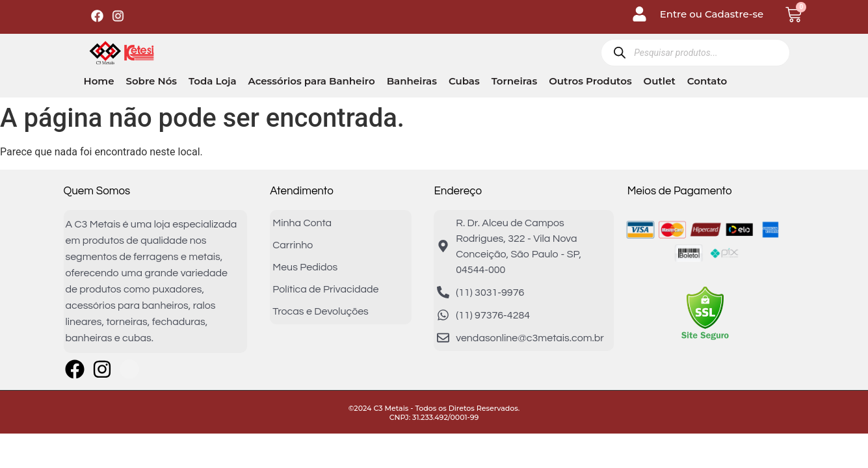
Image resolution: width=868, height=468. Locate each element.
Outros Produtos (590, 81)
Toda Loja (212, 81)
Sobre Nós (151, 81)
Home (99, 81)
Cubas (464, 81)
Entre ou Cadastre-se (712, 14)
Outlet (660, 81)
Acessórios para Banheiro (312, 81)
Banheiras (412, 81)
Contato (707, 81)
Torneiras (515, 81)
